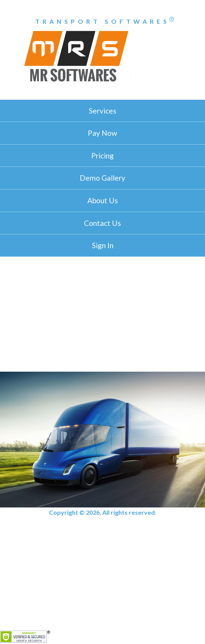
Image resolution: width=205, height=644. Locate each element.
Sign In (103, 245)
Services (103, 111)
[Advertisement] (102, 314)
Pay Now (102, 133)
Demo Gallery (102, 178)
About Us (103, 200)
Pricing (102, 156)
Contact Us (102, 223)
